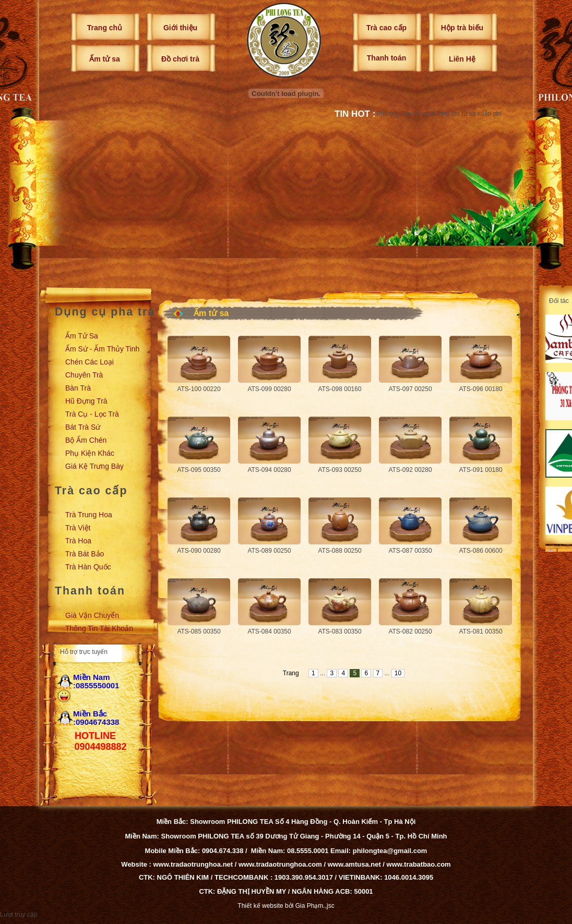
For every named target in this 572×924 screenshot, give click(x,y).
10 (398, 673)
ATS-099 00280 (269, 389)
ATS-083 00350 (339, 631)
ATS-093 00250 (339, 470)
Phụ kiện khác (90, 453)
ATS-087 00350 (410, 551)
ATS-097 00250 (410, 389)
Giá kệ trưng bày (94, 466)
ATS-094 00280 (269, 470)
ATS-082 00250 (410, 631)
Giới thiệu (180, 28)
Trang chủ (105, 28)
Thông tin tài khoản (99, 628)
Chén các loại (90, 362)
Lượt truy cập (19, 915)
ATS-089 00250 (269, 551)
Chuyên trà (84, 375)
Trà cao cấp (386, 28)
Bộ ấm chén (86, 440)
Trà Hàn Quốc (88, 567)
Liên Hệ (462, 59)
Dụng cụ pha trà (105, 312)
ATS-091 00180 (480, 470)
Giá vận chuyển (92, 615)
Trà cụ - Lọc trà (92, 414)
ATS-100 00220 (199, 389)
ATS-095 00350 (199, 470)
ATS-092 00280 (410, 470)
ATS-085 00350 (199, 631)
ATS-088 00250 (339, 551)
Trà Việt (78, 528)
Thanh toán (386, 58)
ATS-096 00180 (480, 389)
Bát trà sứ (83, 427)
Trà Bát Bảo (85, 554)
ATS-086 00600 (480, 551)
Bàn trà (78, 388)
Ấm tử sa (104, 59)
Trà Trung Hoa (89, 515)
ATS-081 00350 (480, 631)
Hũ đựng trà (86, 401)
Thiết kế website (260, 906)
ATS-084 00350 (269, 631)
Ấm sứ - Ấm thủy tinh (102, 349)
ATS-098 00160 (339, 389)
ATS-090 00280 (199, 551)
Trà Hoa (78, 541)
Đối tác (559, 301)
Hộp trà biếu (462, 28)
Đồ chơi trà (180, 59)
